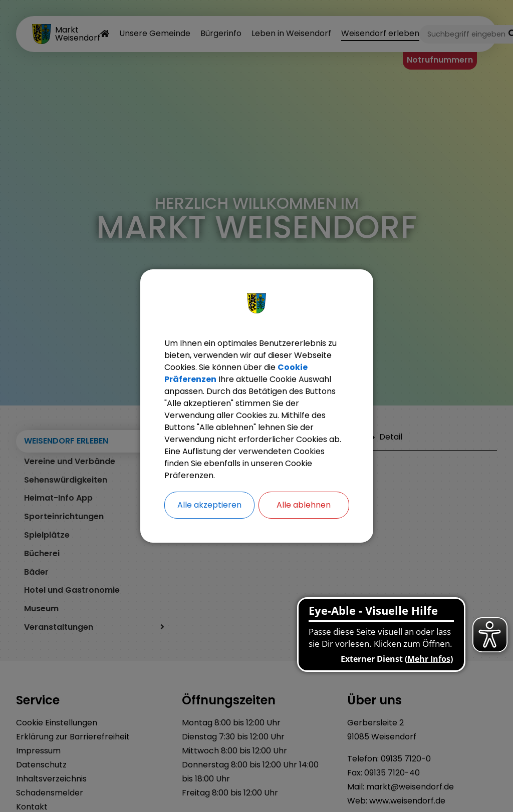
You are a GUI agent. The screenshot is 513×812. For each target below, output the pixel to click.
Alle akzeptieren (209, 505)
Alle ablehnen (304, 505)
